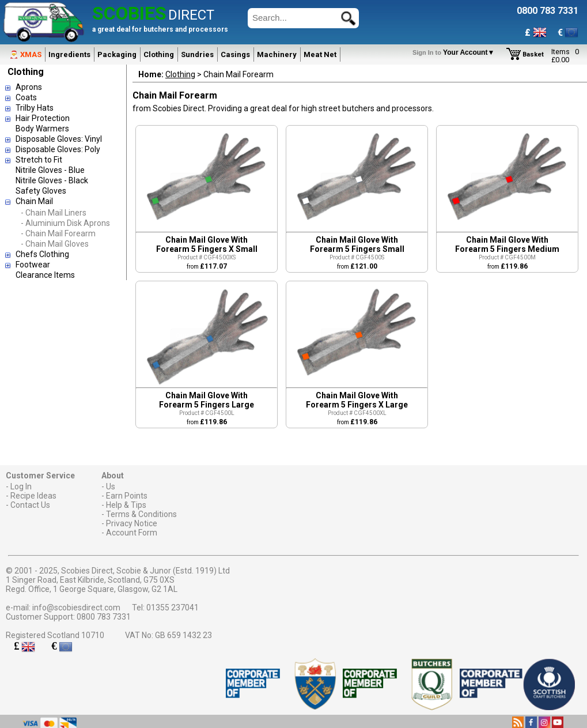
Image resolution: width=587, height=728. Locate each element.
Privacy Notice (132, 523)
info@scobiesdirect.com (76, 608)
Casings (235, 54)
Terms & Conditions (141, 514)
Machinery (277, 54)
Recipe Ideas (33, 496)
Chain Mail (34, 201)
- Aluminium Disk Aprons (65, 223)
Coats (26, 97)
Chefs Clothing (42, 254)
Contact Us (30, 505)
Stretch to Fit (39, 160)
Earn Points (127, 496)
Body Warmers (42, 129)
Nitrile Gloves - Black (52, 180)
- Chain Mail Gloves (55, 244)
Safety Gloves (41, 191)
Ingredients (69, 54)
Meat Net (320, 54)
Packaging (117, 54)
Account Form (132, 533)
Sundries (197, 54)
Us (111, 486)
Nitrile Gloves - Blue (50, 170)
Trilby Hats (35, 108)
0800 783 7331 (104, 617)
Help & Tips (126, 505)
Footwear (33, 265)
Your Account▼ (455, 52)
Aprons (29, 87)
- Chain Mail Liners (54, 213)
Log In (21, 486)
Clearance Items (45, 275)
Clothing (159, 54)
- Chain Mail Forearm (58, 233)
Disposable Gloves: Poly (58, 149)
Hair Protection (43, 118)
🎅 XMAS (25, 54)
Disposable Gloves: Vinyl (59, 139)
